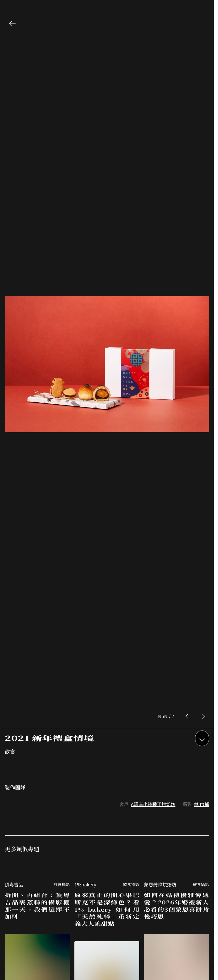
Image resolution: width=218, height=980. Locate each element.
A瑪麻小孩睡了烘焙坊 (153, 712)
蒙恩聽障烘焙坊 (160, 793)
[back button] (12, 24)
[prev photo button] (187, 625)
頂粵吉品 (14, 793)
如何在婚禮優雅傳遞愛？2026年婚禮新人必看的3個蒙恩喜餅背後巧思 (176, 814)
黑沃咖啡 (153, 957)
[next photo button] (203, 625)
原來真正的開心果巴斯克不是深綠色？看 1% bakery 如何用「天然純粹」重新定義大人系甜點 (107, 818)
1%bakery (85, 793)
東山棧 (12, 957)
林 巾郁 (201, 712)
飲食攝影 (62, 793)
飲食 (10, 660)
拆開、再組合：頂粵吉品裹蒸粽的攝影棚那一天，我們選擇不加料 (37, 814)
